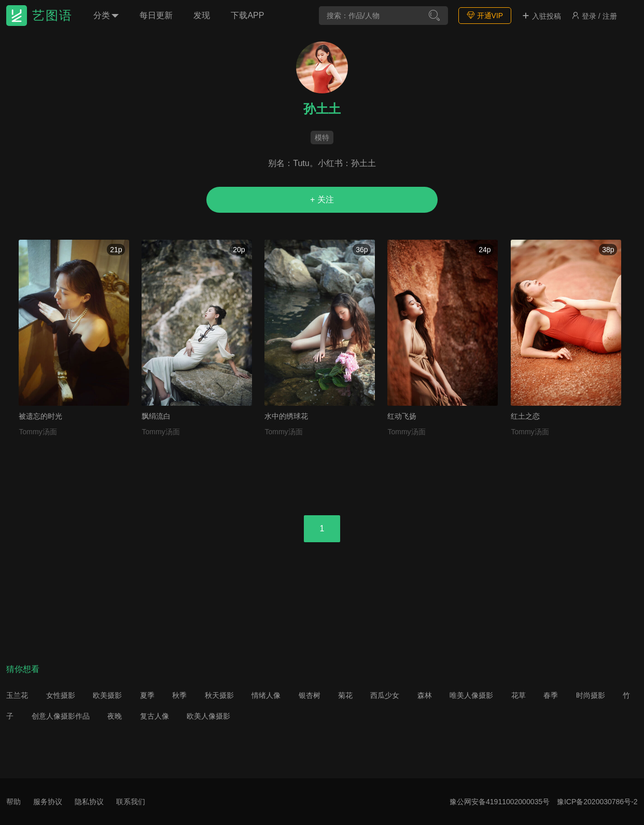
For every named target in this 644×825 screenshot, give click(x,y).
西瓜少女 (385, 695)
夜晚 (115, 716)
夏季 (147, 695)
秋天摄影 (219, 695)
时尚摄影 (591, 695)
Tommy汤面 (38, 432)
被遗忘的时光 (40, 416)
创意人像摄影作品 (61, 716)
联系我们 (131, 802)
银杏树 (310, 695)
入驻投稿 (541, 16)
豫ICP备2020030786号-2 (597, 802)
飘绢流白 (156, 416)
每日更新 (156, 15)
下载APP (247, 15)
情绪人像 (266, 695)
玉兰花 (17, 695)
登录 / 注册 (594, 16)
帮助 (13, 802)
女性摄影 (61, 695)
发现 (202, 15)
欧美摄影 (107, 695)
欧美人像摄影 (208, 716)
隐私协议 (89, 802)
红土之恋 (525, 416)
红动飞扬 (402, 416)
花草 (519, 695)
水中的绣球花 (286, 416)
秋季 (179, 695)
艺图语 (52, 15)
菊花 (345, 695)
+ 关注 (322, 200)
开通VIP (485, 15)
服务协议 (48, 802)
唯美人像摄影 (471, 695)
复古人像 (155, 716)
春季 (551, 695)
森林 (425, 695)
